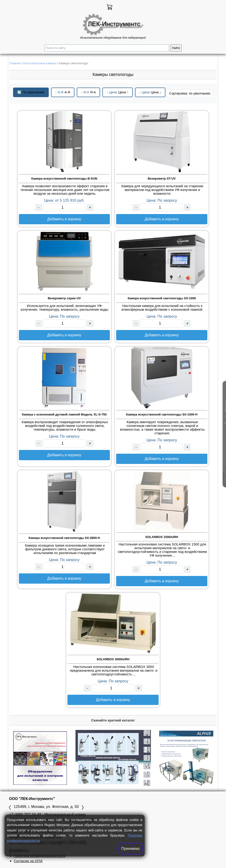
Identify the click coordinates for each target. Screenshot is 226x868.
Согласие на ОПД (28, 861)
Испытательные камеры (40, 63)
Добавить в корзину (64, 219)
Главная (15, 63)
